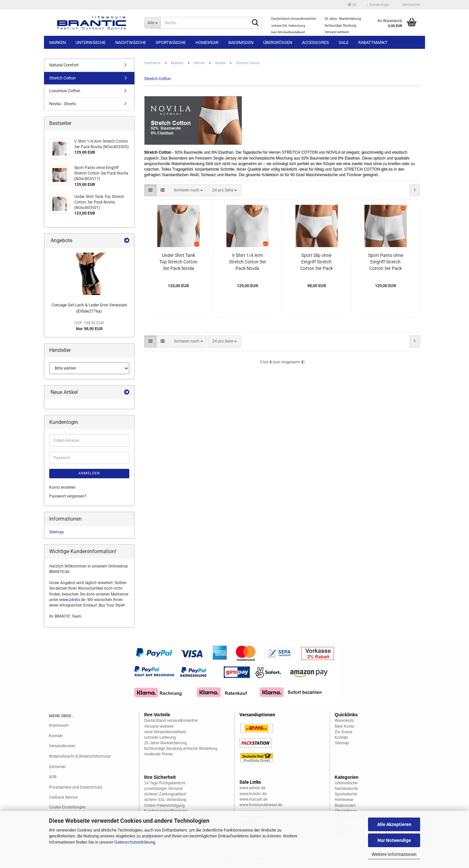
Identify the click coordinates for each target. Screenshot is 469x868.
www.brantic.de (253, 794)
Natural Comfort (64, 65)
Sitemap (57, 532)
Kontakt (56, 736)
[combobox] (188, 190)
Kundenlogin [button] (378, 5)
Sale (344, 42)
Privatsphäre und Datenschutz (76, 787)
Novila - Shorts (63, 104)
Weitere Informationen (394, 854)
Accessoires (315, 42)
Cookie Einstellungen (67, 807)
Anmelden (89, 473)
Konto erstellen (62, 487)
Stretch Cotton (62, 78)
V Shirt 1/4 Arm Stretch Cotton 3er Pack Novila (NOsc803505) (248, 262)
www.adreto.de (72, 600)
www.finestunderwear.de (261, 805)
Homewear (207, 42)
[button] (352, 5)
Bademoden (241, 42)
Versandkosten (62, 746)
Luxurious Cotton (65, 91)
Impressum (59, 725)
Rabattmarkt (373, 42)
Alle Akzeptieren (394, 824)
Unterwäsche (91, 42)
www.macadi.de (253, 799)
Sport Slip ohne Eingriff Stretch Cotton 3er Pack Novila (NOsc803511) (317, 262)
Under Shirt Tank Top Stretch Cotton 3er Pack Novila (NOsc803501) (178, 262)
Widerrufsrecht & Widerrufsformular (80, 756)
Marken (57, 42)
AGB (53, 777)
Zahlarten (57, 767)
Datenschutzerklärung (135, 842)
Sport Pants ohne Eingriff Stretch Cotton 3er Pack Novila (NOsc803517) (386, 262)
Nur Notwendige (394, 840)
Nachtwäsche (131, 42)
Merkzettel (410, 5)
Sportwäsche (171, 42)
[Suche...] (153, 23)
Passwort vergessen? (68, 496)
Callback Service (63, 797)
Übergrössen (278, 42)
